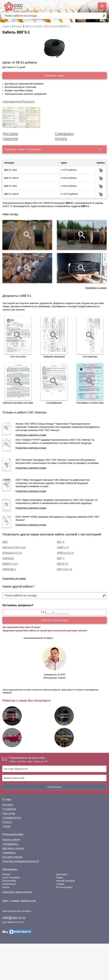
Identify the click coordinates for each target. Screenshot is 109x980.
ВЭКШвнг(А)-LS (12, 553)
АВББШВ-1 (9, 569)
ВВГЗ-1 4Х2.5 (11, 178)
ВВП (5, 542)
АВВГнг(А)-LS (65, 553)
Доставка (10, 134)
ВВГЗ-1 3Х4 (10, 170)
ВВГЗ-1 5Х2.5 (11, 194)
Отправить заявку (54, 75)
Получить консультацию (55, 620)
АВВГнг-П (63, 547)
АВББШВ (8, 558)
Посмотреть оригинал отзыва (31, 435)
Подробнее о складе (96, 288)
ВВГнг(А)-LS (64, 569)
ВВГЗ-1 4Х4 (10, 186)
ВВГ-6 (61, 542)
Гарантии (10, 139)
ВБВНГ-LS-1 (10, 564)
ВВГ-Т (61, 558)
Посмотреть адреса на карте (17, 892)
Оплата (61, 139)
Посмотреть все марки (14, 579)
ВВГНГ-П (63, 564)
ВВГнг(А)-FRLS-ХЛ (14, 547)
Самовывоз (64, 134)
